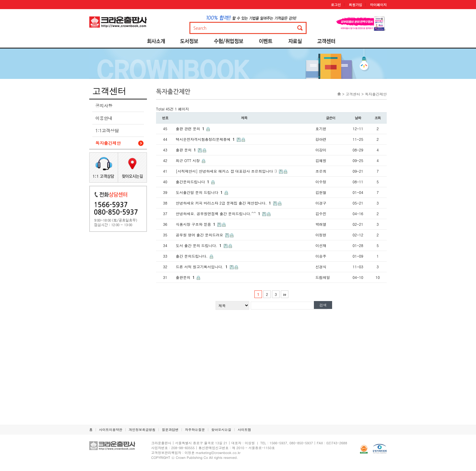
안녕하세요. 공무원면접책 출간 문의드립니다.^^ (219, 213)
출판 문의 (186, 150)
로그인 (336, 5)
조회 (378, 118)
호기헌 (321, 129)
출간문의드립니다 (193, 182)
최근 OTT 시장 (188, 160)
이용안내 (104, 118)
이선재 (321, 245)
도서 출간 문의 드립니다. (199, 245)
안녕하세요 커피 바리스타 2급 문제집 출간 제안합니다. (224, 203)
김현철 (321, 192)
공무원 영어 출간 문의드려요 (200, 235)
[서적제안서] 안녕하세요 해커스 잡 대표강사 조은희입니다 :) (227, 171)
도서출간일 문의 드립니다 (200, 192)
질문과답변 (170, 430)
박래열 (321, 224)
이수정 (321, 182)
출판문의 (186, 277)
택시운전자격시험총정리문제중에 (206, 139)
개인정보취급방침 (142, 430)
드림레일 (323, 277)
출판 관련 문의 (191, 129)
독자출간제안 (108, 143)
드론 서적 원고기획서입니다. (202, 267)
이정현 (321, 235)
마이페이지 (378, 5)
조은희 (321, 171)
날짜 (358, 118)
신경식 (321, 267)
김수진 (321, 213)
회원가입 (355, 5)
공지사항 (104, 106)
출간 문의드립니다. (192, 256)
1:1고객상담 (107, 130)
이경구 (321, 203)
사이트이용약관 (111, 430)
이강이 (321, 150)
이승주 (321, 256)
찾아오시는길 (221, 430)
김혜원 (321, 160)
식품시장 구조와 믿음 (196, 224)
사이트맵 (244, 430)
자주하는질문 (195, 430)
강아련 (321, 139)
